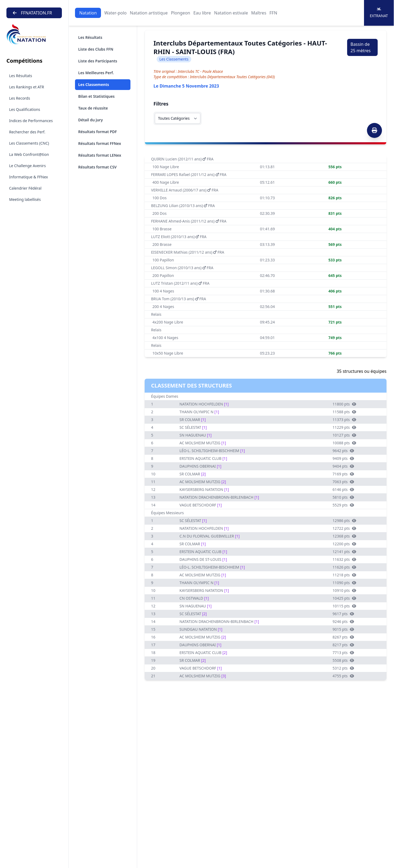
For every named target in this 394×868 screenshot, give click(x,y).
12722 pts (344, 528)
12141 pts (344, 552)
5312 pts (343, 668)
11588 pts (344, 412)
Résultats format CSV (97, 167)
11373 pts (344, 420)
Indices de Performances (31, 121)
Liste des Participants (98, 61)
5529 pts (343, 505)
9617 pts (343, 614)
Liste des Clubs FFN (96, 49)
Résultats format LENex (100, 155)
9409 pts (343, 458)
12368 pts (344, 536)
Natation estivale (231, 13)
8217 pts (343, 645)
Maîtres (259, 13)
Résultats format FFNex (100, 143)
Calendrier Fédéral (25, 188)
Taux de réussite (93, 108)
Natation (88, 13)
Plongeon (181, 13)
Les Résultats (21, 76)
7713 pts (343, 653)
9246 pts (343, 621)
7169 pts (343, 474)
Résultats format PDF (97, 132)
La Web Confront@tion (29, 154)
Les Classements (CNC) (29, 143)
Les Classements (94, 84)
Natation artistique (149, 13)
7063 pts (343, 482)
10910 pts (344, 590)
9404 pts (343, 466)
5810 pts (343, 497)
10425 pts (344, 598)
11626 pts (344, 567)
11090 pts (344, 583)
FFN (273, 13)
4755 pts (343, 676)
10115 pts (344, 606)
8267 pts (343, 637)
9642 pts (343, 451)
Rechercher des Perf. (27, 132)
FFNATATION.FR (32, 13)
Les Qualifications (25, 109)
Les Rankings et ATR (27, 87)
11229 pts (344, 427)
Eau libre (202, 13)
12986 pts (344, 521)
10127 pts (344, 435)
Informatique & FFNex (29, 177)
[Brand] (34, 34)
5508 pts (343, 660)
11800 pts (344, 404)
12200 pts (344, 544)
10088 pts (344, 443)
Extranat (379, 13)
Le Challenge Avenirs (27, 166)
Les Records (20, 98)
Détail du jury (91, 120)
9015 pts (343, 629)
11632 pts (344, 559)
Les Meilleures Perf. (96, 73)
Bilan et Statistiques (96, 96)
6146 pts (343, 489)
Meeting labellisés (25, 199)
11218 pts (344, 575)
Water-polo (115, 13)
